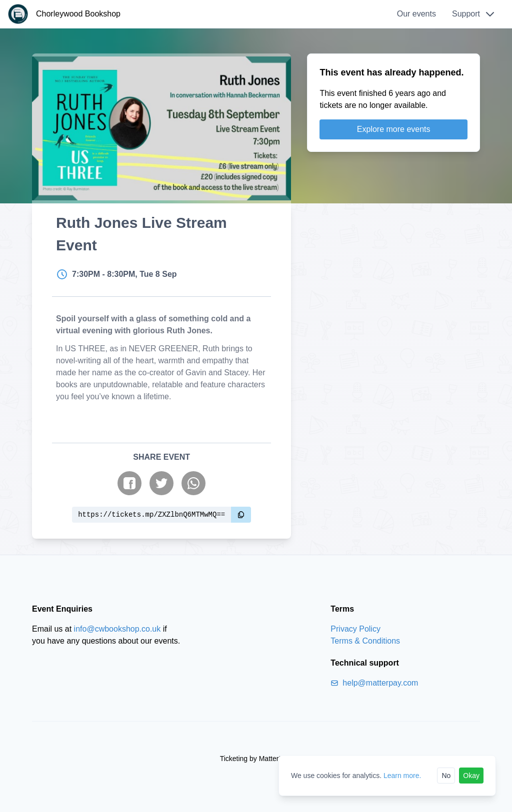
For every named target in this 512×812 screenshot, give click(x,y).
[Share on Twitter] (161, 483)
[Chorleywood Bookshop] (64, 14)
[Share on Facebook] (129, 483)
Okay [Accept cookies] (471, 776)
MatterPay (275, 759)
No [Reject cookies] (446, 776)
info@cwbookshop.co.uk (117, 629)
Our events (416, 14)
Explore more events (394, 129)
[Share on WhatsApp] (193, 483)
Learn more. (402, 776)
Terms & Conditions (365, 641)
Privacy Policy (355, 629)
